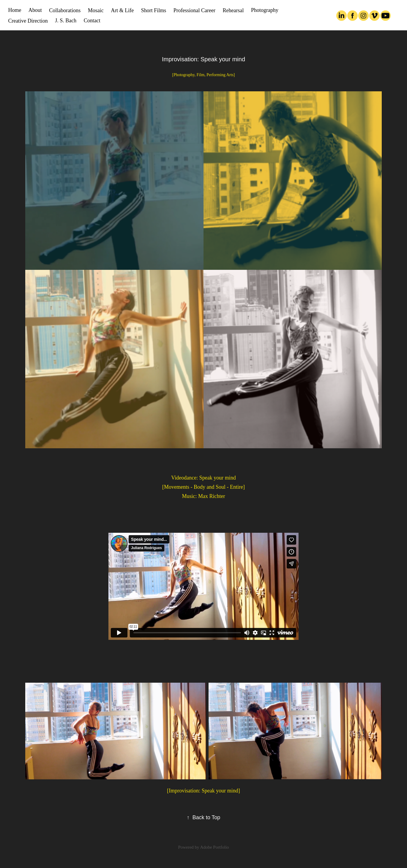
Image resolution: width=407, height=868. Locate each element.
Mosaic (96, 10)
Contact (92, 21)
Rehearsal (233, 10)
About (35, 10)
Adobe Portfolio (215, 847)
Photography (265, 10)
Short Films (154, 10)
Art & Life (122, 10)
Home (15, 10)
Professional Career (194, 10)
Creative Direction (28, 21)
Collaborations (65, 10)
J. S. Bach (66, 21)
